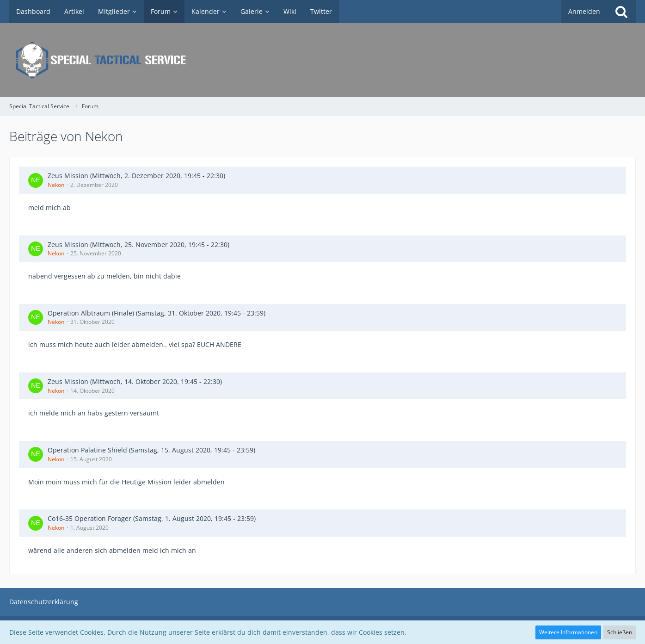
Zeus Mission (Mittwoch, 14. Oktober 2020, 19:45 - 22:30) (135, 381)
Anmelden (584, 11)
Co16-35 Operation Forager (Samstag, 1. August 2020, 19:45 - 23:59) (152, 518)
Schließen (620, 632)
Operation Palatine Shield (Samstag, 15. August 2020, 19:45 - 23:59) (151, 450)
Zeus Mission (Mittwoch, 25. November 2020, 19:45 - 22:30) (138, 245)
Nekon (56, 185)
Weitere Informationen (568, 632)
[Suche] (621, 12)
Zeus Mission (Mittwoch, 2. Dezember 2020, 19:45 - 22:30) (136, 176)
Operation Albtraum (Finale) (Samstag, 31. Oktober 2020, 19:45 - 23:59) (157, 313)
